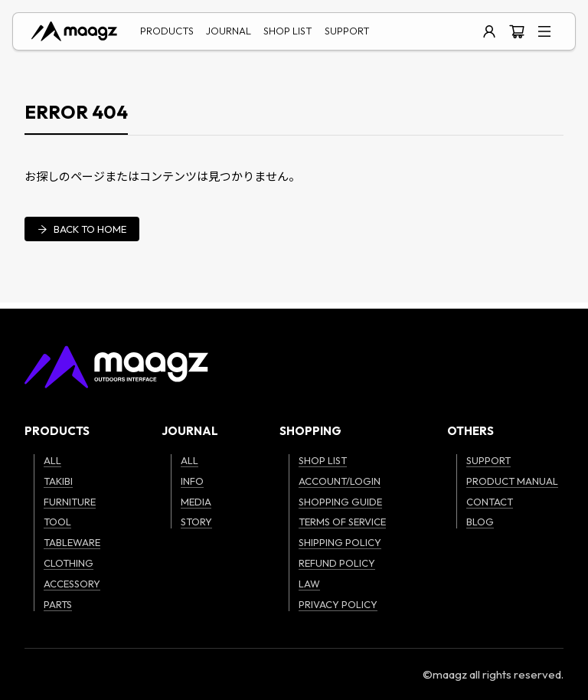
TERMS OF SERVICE (342, 522)
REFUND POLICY (337, 563)
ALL (52, 460)
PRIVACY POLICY (338, 604)
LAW (309, 584)
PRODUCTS (167, 31)
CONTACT (490, 502)
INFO (192, 481)
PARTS (58, 604)
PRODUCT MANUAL (512, 481)
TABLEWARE (72, 542)
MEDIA (196, 502)
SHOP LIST (288, 31)
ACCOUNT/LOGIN (340, 481)
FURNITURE (70, 502)
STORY (196, 522)
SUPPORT (347, 31)
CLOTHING (69, 563)
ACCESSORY (72, 584)
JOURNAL (229, 31)
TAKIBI (58, 481)
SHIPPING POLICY (340, 542)
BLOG (480, 522)
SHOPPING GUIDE (340, 502)
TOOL (57, 522)
